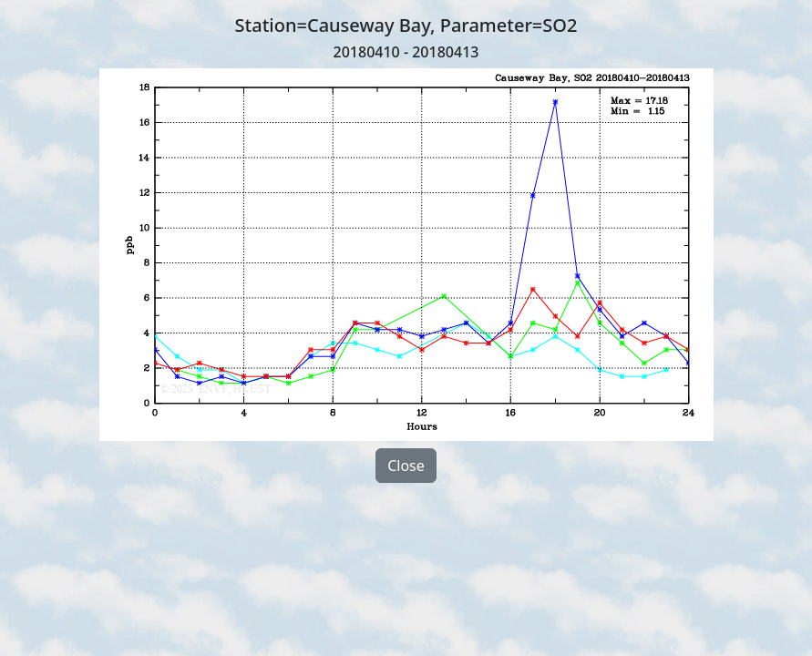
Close (406, 466)
